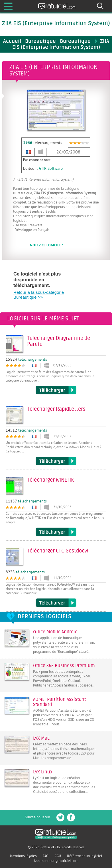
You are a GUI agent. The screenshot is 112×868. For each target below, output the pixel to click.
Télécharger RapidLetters (56, 461)
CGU (58, 856)
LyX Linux (43, 772)
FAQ (46, 856)
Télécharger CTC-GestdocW (56, 603)
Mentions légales (23, 856)
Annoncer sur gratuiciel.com (56, 861)
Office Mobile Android (55, 632)
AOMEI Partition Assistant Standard (60, 702)
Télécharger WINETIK (56, 532)
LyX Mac (41, 738)
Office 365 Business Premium (64, 666)
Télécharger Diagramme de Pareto (56, 390)
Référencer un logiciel (84, 856)
